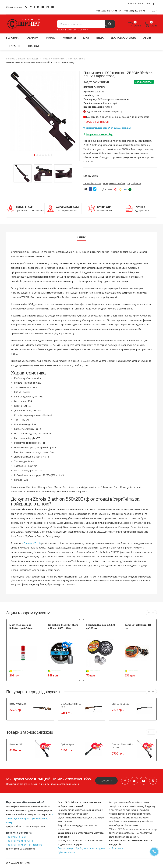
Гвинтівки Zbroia (32, 543)
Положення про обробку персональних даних (81, 848)
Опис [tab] (81, 237)
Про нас (50, 38)
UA (154, 11)
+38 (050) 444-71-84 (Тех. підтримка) (25, 845)
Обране (135, 24)
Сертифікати (134, 183)
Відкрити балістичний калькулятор (103, 111)
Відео (100, 38)
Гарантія (15, 46)
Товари (31, 38)
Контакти (69, 38)
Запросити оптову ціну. (98, 134)
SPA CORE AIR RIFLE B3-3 (71, 705)
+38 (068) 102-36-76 (135, 11)
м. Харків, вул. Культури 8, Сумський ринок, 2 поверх (30, 818)
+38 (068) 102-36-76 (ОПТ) (19, 841)
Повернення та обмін (114, 183)
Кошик (151, 24)
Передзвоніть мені (139, 4)
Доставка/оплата (123, 38)
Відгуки (34, 46)
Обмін (147, 38)
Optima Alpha (67, 744)
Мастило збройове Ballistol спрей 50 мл (21, 626)
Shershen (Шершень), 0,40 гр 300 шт (101, 626)
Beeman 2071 (16, 744)
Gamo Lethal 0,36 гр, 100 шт (138, 626)
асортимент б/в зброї (52, 577)
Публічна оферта (67, 852)
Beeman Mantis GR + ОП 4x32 (122, 746)
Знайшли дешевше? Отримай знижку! (107, 128)
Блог (86, 38)
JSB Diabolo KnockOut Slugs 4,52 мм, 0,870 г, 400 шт (63, 626)
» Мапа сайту (116, 848)
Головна (12, 38)
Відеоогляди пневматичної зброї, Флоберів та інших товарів (116, 117)
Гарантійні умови (92, 183)
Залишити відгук (144, 82)
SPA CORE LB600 (120, 704)
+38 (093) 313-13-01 (107, 11)
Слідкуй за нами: (14, 7)
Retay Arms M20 (18, 704)
